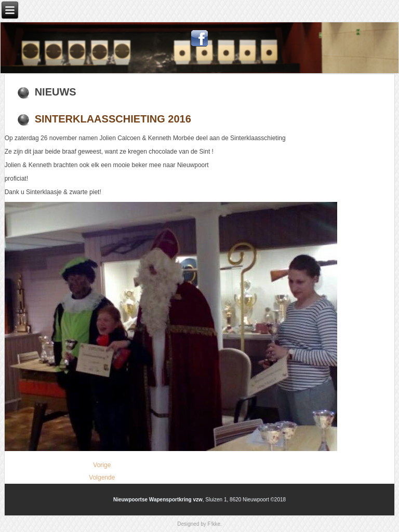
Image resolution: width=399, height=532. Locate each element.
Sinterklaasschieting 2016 (113, 119)
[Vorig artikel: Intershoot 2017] (102, 465)
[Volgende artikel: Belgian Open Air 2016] (102, 478)
